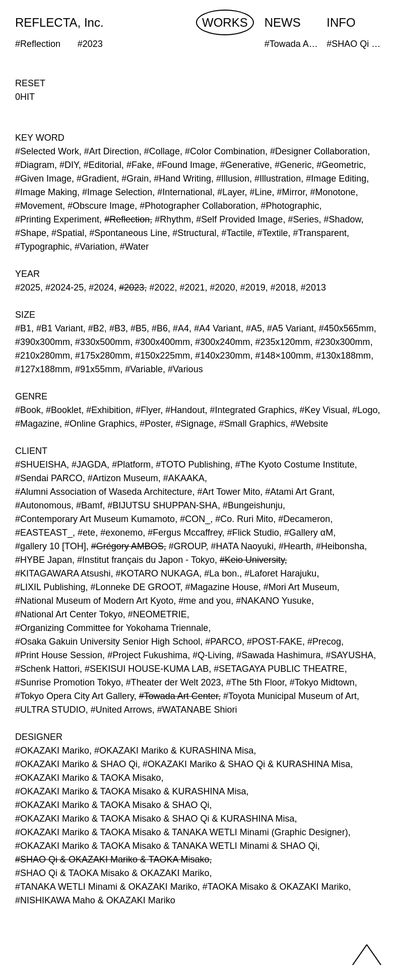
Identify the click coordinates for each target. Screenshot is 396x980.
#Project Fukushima (147, 655)
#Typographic (42, 247)
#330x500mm (103, 342)
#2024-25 (64, 287)
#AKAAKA (184, 478)
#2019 (253, 287)
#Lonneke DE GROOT (135, 587)
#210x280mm (43, 356)
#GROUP (187, 546)
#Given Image (43, 179)
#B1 (23, 328)
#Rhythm (173, 219)
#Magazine (37, 424)
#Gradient (96, 179)
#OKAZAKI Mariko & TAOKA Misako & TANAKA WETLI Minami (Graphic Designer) (182, 832)
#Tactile (237, 233)
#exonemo (121, 533)
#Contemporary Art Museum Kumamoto (95, 519)
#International (185, 192)
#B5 (139, 328)
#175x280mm (103, 356)
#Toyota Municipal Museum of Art (290, 696)
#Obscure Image (101, 206)
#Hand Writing (182, 179)
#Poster (155, 424)
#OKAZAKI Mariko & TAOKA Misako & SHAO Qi (112, 805)
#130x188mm (343, 356)
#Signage (194, 424)
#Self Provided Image (239, 219)
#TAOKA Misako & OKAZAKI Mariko (276, 887)
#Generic (293, 165)
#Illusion (233, 179)
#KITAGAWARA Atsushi (63, 573)
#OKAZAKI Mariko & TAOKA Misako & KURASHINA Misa (130, 791)
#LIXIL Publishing (50, 587)
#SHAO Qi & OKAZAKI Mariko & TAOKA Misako (112, 859)
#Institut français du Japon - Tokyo (146, 560)
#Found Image (186, 165)
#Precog (324, 642)
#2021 (192, 287)
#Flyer (148, 410)
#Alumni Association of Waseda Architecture (104, 492)
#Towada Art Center (179, 696)
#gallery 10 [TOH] (51, 546)
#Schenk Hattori (47, 669)
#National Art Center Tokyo (69, 614)
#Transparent (320, 233)
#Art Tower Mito (229, 492)
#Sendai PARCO (49, 478)
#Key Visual (324, 410)
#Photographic (290, 206)
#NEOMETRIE (157, 614)
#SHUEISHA (41, 465)
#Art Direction (112, 151)
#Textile (273, 233)
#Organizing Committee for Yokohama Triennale (112, 628)
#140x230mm (222, 356)
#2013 (313, 287)
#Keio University (252, 560)
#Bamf (89, 505)
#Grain (135, 179)
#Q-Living (212, 655)
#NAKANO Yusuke (274, 601)
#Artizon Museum (123, 478)
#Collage (162, 151)
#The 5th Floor (255, 682)
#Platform (131, 465)
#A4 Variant (217, 328)
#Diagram (35, 165)
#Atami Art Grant (299, 492)
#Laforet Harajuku (280, 573)
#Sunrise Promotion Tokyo (68, 682)
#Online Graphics (100, 424)
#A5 (254, 328)
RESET (30, 83)
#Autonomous (43, 505)
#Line (260, 192)
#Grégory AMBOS (127, 546)
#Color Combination (225, 151)
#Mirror (291, 192)
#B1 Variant (60, 328)
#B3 (117, 328)
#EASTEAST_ (44, 533)
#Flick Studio (253, 533)
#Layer (231, 192)
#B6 (160, 328)
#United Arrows (121, 710)
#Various (185, 369)
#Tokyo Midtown (322, 682)
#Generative (245, 165)
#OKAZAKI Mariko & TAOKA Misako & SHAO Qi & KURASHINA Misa (155, 819)
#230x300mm (343, 342)
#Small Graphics (252, 424)
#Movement (39, 206)
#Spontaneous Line (128, 233)
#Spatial (68, 233)
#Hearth (295, 546)
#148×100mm (283, 356)
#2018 (283, 287)
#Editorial (103, 165)
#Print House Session (59, 655)
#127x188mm (43, 369)
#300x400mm (162, 342)
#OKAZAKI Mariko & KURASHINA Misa (174, 751)
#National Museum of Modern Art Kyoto (94, 601)
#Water (134, 247)
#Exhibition (108, 410)
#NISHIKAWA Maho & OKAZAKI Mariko (95, 900)
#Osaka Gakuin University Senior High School (108, 642)
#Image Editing (336, 179)
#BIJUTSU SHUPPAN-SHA (162, 505)
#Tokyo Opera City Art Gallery (75, 696)
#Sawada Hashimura (278, 655)
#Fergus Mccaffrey (185, 533)
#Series (303, 219)
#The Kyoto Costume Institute (295, 465)
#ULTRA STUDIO (50, 710)
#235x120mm (282, 342)
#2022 (162, 287)
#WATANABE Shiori (197, 710)
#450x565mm (346, 328)
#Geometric (340, 165)
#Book (28, 410)
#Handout (185, 410)
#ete (86, 533)
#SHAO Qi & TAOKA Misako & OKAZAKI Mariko (112, 873)
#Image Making (46, 192)
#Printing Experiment (57, 219)
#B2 (96, 328)
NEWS (283, 22)
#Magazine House (222, 587)
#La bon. (222, 573)
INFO (341, 22)
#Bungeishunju (253, 505)
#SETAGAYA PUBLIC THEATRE (279, 669)
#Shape (31, 233)
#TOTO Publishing (193, 465)
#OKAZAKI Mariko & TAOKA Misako (88, 778)
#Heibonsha (340, 546)
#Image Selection (117, 192)
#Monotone (333, 192)
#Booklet (63, 410)
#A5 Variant (290, 328)
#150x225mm (162, 356)
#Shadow (342, 219)
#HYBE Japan (44, 560)
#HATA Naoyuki (242, 546)
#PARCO (223, 642)
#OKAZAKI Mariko (52, 751)
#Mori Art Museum (300, 587)
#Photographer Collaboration (197, 206)
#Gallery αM (309, 533)
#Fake (139, 165)
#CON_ (195, 519)
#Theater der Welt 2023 (174, 682)
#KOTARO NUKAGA (157, 573)
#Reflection (127, 219)
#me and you (205, 601)
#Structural (194, 233)
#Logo (365, 410)
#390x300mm (43, 342)
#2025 (28, 287)
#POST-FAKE (275, 642)
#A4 (181, 328)
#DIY (69, 165)
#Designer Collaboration (319, 151)
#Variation (95, 247)
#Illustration (278, 179)
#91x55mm (97, 369)
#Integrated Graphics (252, 410)
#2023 (131, 287)
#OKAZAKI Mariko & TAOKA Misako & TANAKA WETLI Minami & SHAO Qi (166, 846)
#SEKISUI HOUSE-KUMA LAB (147, 669)
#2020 (223, 287)
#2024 (101, 287)
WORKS (225, 22)
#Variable (144, 369)
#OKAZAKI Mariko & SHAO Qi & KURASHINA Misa (246, 764)
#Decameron (304, 519)
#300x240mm (222, 342)
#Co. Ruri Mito (244, 519)
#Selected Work (47, 151)
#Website (309, 424)
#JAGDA (89, 465)
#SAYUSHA (349, 655)
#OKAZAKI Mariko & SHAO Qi (76, 764)
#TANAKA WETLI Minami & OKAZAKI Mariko (106, 887)
